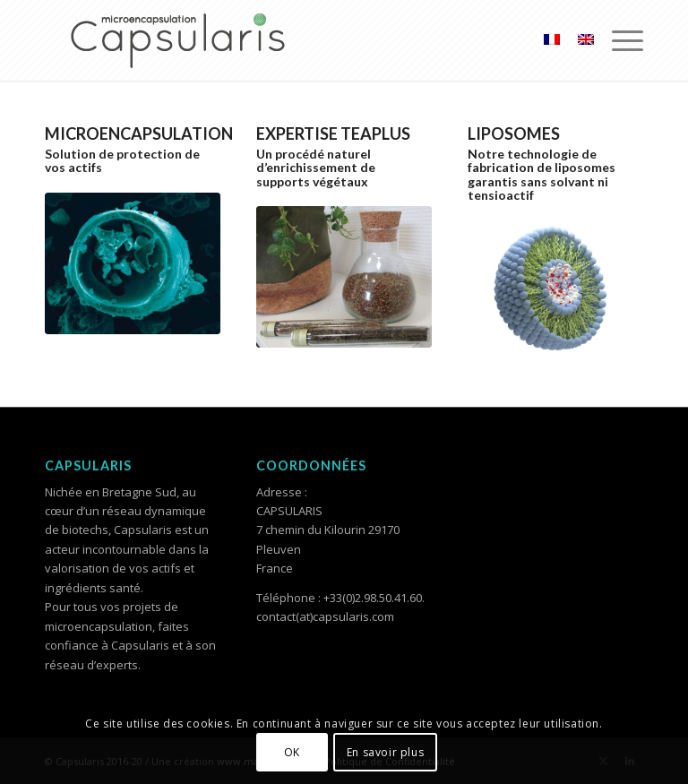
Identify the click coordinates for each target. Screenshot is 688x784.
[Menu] (619, 40)
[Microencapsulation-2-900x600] (133, 263)
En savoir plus (385, 752)
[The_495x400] (344, 277)
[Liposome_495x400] (555, 290)
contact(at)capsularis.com (325, 616)
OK (292, 752)
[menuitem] (619, 40)
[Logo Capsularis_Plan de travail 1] (179, 40)
